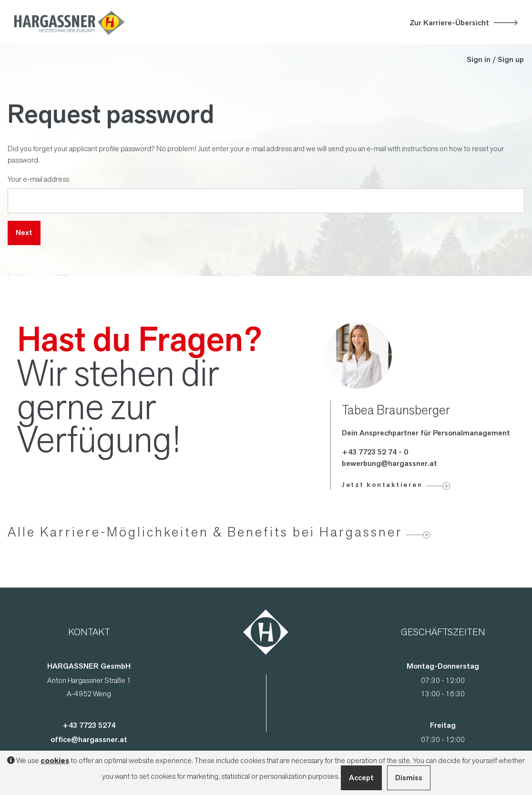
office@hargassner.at (89, 739)
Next (24, 232)
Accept (361, 778)
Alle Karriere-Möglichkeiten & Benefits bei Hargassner (205, 532)
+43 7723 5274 (89, 725)
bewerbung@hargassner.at (389, 463)
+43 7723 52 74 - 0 (375, 452)
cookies (55, 761)
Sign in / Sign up (495, 59)
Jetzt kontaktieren (382, 485)
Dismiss (409, 778)
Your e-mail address (38, 179)
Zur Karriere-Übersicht (449, 23)
